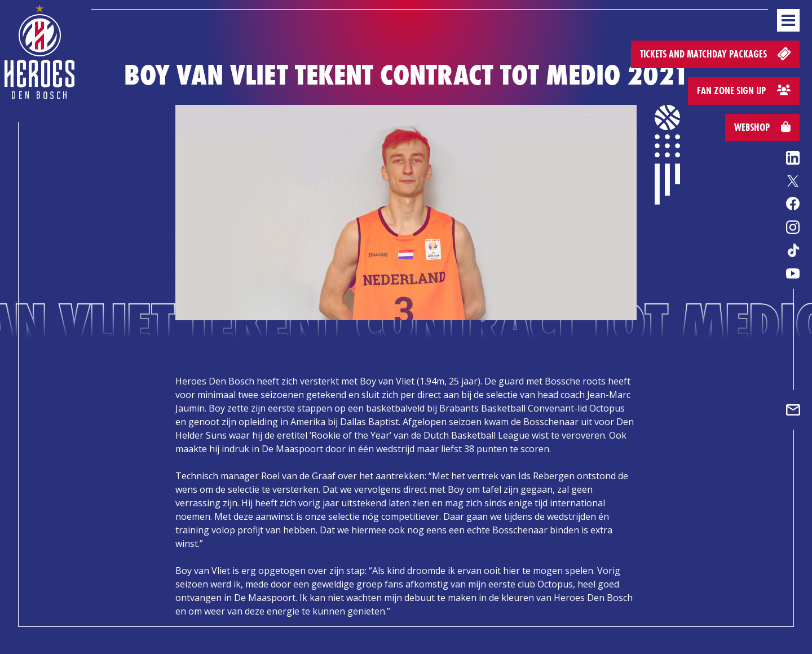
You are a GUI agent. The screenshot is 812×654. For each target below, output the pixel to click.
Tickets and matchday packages (716, 53)
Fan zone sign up (744, 90)
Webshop (762, 127)
